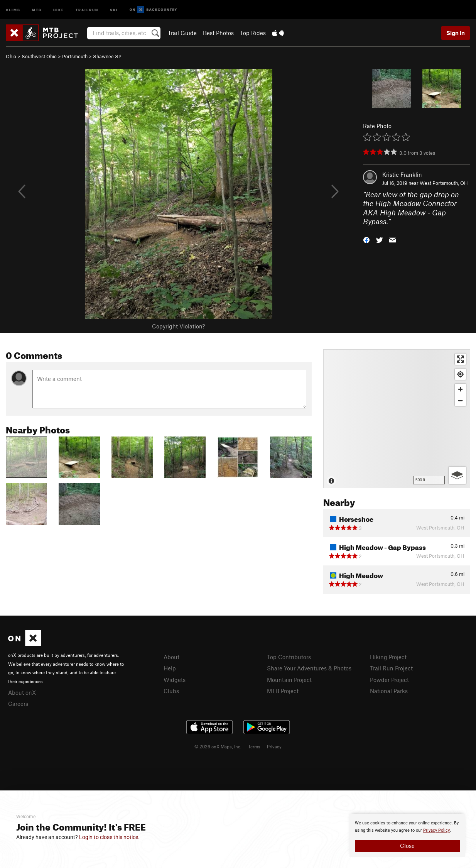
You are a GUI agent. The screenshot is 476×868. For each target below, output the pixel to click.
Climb (13, 9)
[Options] (457, 475)
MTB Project (283, 691)
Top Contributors (289, 657)
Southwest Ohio (39, 56)
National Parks (389, 691)
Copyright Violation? (178, 326)
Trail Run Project (391, 668)
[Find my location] (460, 374)
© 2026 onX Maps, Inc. (218, 746)
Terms (254, 746)
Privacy (274, 746)
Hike (59, 9)
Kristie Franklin (402, 174)
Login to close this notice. (109, 837)
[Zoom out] (460, 400)
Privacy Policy (436, 830)
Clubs (171, 691)
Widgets (175, 680)
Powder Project (389, 680)
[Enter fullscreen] (460, 359)
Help (170, 668)
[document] (407, 836)
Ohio (11, 56)
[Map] (397, 419)
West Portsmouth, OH (444, 183)
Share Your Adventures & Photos (309, 668)
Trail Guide (182, 33)
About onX (22, 692)
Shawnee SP (107, 56)
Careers (18, 704)
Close (407, 846)
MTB (37, 9)
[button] (366, 239)
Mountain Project (289, 680)
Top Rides (253, 33)
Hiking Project (388, 657)
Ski (114, 9)
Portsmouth (75, 56)
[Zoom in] (460, 389)
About (171, 657)
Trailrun (87, 9)
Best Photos (218, 33)
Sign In (456, 33)
